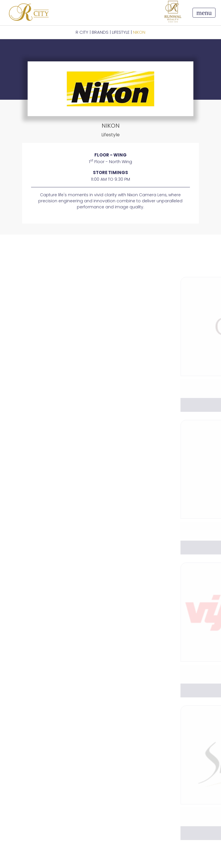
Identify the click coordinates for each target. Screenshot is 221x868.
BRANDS (100, 32)
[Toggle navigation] (204, 13)
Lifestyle (121, 32)
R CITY (82, 32)
